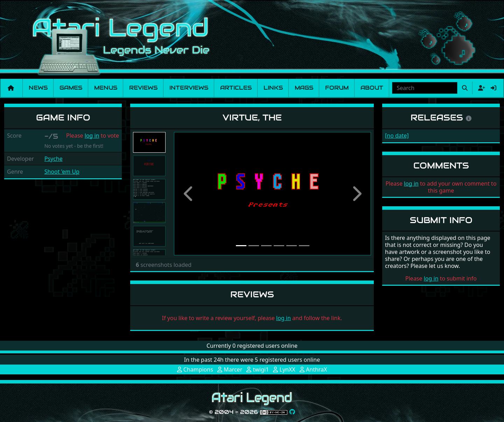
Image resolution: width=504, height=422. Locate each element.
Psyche (54, 159)
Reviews (143, 88)
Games (71, 88)
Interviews (189, 88)
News (38, 88)
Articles (236, 88)
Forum (337, 88)
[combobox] (425, 88)
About (372, 88)
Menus (106, 88)
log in (92, 136)
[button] (189, 194)
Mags (304, 88)
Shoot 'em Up (62, 172)
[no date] (397, 136)
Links (273, 88)
